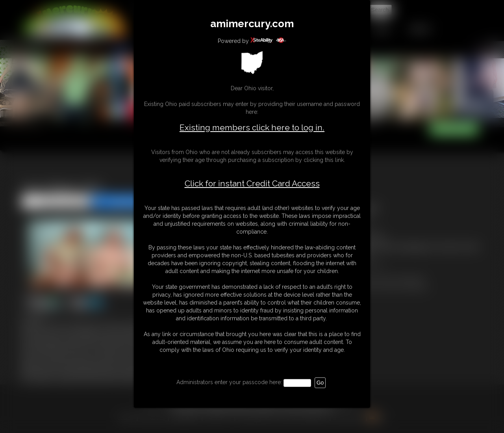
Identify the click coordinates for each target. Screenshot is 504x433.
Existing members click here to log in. (252, 127)
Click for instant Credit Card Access (252, 184)
